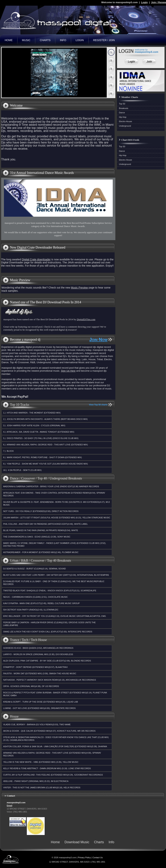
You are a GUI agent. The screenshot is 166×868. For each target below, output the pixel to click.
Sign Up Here (68, 371)
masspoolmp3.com (58, 21)
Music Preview (79, 288)
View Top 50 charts (98, 405)
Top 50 (122, 104)
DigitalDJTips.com (86, 319)
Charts (45, 40)
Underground (125, 126)
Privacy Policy (84, 857)
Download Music (77, 842)
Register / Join (104, 40)
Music (26, 40)
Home (9, 40)
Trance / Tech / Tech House (28, 640)
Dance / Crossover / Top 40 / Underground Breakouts (46, 478)
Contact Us (98, 857)
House (14, 716)
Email (9, 806)
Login (144, 2)
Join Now (98, 340)
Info (63, 40)
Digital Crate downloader (36, 259)
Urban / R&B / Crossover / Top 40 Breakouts (40, 561)
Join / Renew (159, 2)
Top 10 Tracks (20, 405)
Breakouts (124, 108)
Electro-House (125, 121)
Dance (122, 113)
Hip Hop (123, 117)
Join (149, 62)
